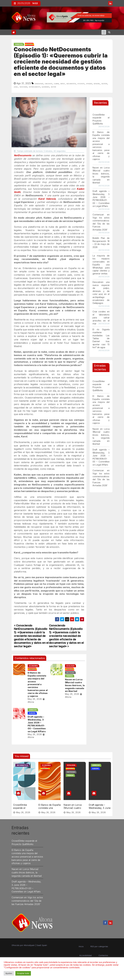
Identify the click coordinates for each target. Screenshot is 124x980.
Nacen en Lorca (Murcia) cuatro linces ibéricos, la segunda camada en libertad (75, 685)
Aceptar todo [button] (23, 973)
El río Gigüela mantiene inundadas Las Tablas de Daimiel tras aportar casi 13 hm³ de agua (101, 338)
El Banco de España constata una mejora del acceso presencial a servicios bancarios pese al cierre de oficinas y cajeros (37, 684)
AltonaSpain (29, 944)
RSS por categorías (99, 945)
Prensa (69, 676)
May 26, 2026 (34, 699)
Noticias (70, 673)
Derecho (19, 44)
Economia (33, 666)
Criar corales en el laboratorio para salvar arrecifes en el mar (101, 318)
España (29, 44)
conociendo (39, 83)
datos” (63, 83)
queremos (46, 87)
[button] (109, 32)
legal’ (16, 87)
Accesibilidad (85, 954)
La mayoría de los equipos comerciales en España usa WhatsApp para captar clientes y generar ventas (101, 265)
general (97, 83)
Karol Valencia (47, 199)
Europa (32, 713)
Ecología (70, 666)
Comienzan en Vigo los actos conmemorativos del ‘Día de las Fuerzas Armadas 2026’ (27, 899)
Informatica (22, 765)
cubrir (56, 83)
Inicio (81, 945)
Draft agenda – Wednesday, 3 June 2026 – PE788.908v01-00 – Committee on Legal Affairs (36, 724)
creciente (49, 83)
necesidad (23, 87)
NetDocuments (23, 155)
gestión (104, 83)
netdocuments (35, 87)
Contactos (103, 954)
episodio (89, 83)
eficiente (81, 83)
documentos (71, 83)
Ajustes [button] (9, 973)
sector (53, 87)
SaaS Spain (42, 944)
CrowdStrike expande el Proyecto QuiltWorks (20, 808)
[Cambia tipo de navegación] (104, 32)
